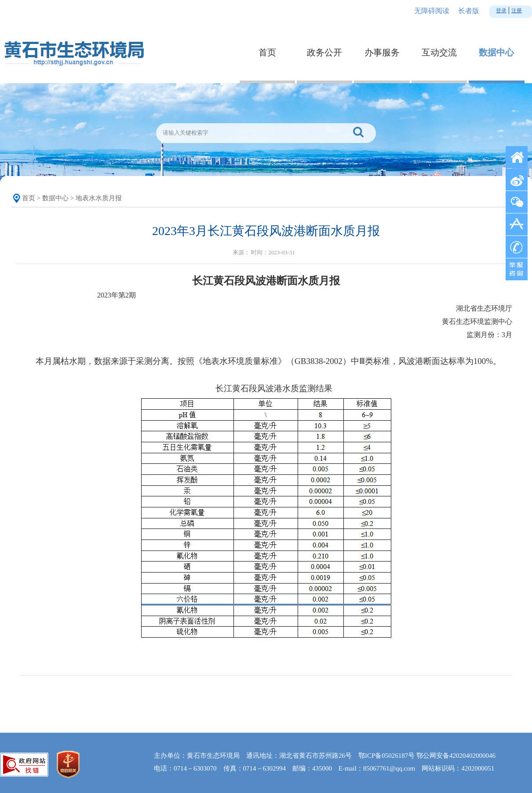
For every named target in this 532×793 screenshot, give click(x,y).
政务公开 (324, 52)
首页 (267, 52)
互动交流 (439, 52)
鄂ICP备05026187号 (386, 756)
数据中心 (496, 52)
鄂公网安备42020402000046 (456, 756)
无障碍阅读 (432, 11)
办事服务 (382, 52)
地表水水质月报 (99, 198)
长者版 (469, 11)
